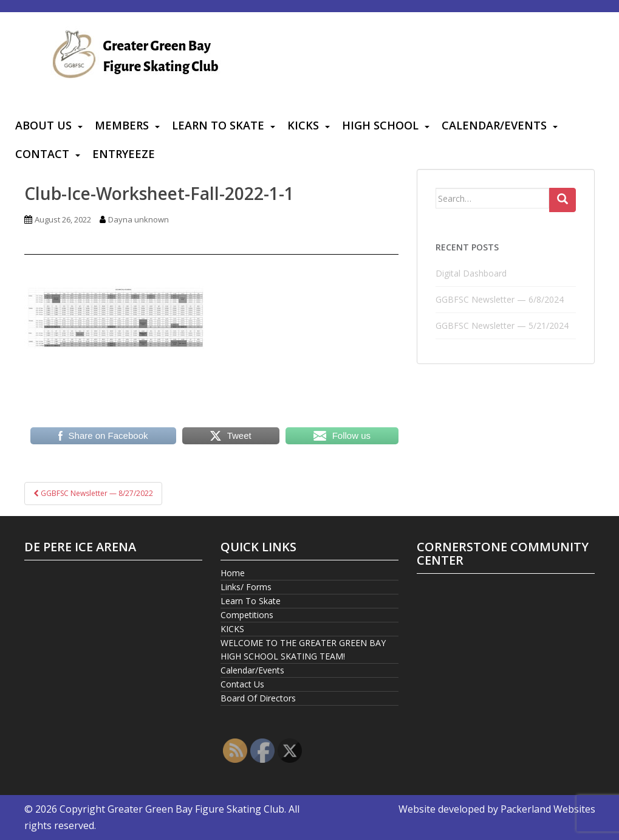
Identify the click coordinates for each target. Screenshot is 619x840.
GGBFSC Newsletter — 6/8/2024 (500, 299)
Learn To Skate (218, 125)
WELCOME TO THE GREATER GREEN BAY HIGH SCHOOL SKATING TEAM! (303, 649)
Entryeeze (124, 154)
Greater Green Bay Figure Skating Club (196, 809)
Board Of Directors (258, 698)
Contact (42, 154)
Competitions (247, 615)
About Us (43, 125)
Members (122, 125)
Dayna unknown (139, 219)
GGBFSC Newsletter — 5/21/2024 (502, 325)
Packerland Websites (548, 809)
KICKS (303, 125)
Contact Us (242, 684)
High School (380, 125)
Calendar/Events (494, 125)
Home (233, 573)
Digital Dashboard (471, 273)
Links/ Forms (246, 587)
